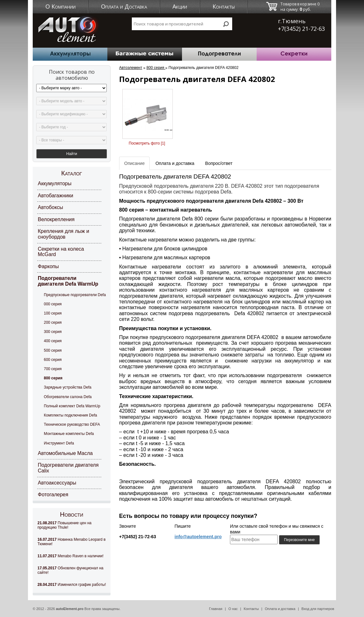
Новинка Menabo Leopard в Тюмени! (71, 542)
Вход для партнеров (318, 609)
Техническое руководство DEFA (72, 424)
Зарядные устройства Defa (68, 387)
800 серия (53, 378)
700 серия (53, 369)
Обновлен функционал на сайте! (70, 570)
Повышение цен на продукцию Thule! (64, 525)
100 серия (53, 313)
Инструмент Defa (59, 443)
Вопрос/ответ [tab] (219, 163)
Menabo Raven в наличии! (71, 556)
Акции (180, 6)
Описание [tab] (134, 163)
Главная (216, 609)
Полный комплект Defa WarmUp (72, 406)
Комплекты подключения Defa (70, 415)
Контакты (224, 6)
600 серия (53, 360)
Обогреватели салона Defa (68, 397)
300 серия (53, 332)
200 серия (53, 322)
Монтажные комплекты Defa (69, 434)
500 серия (53, 350)
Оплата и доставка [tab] (175, 163)
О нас (233, 609)
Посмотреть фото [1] (147, 143)
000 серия (53, 304)
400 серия (53, 341)
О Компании (61, 6)
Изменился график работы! (72, 585)
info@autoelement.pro (198, 537)
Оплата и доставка (280, 609)
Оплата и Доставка (124, 6)
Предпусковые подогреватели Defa (75, 295)
